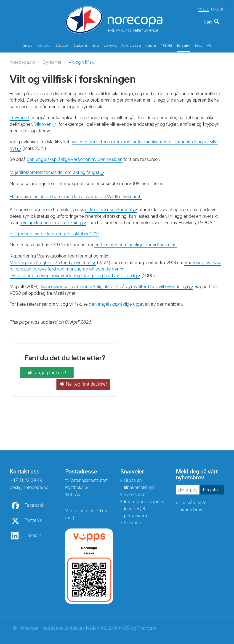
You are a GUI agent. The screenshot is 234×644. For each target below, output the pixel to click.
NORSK (203, 9)
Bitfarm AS (119, 622)
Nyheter (151, 45)
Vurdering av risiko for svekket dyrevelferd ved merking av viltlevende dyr (115, 264)
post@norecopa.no (29, 481)
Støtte (198, 45)
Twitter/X (33, 514)
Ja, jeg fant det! (45, 371)
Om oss (27, 45)
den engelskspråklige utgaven (119, 303)
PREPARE (167, 45)
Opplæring (80, 45)
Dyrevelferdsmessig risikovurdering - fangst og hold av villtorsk (72, 274)
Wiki (210, 45)
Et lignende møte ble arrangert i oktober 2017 (54, 232)
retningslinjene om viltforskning (51, 221)
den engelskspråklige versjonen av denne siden (75, 158)
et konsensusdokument (109, 208)
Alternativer (44, 45)
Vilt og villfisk (81, 60)
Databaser (62, 45)
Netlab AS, (97, 622)
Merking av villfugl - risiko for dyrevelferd (50, 261)
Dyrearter (183, 45)
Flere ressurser (131, 45)
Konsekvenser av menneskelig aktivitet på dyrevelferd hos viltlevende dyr (115, 285)
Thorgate (147, 622)
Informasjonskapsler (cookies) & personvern (144, 502)
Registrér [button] (212, 484)
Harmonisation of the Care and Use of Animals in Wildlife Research (76, 195)
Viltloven (43, 123)
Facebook (34, 499)
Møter (95, 45)
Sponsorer (134, 488)
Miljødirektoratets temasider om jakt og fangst (55, 171)
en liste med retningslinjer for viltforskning (136, 243)
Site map (132, 517)
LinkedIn (33, 529)
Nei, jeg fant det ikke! (92, 375)
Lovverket (110, 45)
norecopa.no (23, 60)
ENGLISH (218, 9)
